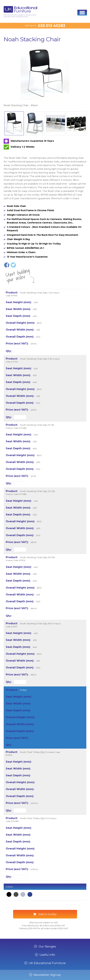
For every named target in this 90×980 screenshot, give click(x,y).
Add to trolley (47, 914)
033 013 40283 (52, 26)
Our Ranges (47, 947)
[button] (82, 13)
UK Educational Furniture (47, 963)
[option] (45, 77)
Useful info (47, 955)
